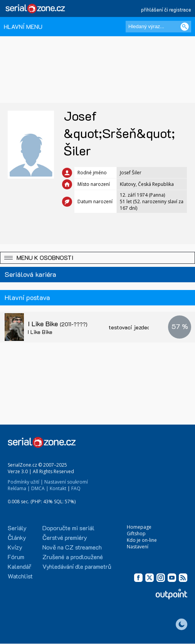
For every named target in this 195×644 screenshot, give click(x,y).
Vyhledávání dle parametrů (77, 566)
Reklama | (19, 488)
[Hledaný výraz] (158, 27)
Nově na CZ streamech (72, 547)
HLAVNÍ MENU (23, 26)
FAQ (76, 488)
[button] (97, 258)
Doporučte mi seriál (68, 528)
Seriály (17, 528)
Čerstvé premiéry (65, 537)
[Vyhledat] (185, 27)
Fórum (16, 557)
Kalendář (19, 566)
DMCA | (40, 488)
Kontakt (58, 488)
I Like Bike (58, 324)
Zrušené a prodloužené (73, 557)
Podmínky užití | (25, 482)
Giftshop (136, 534)
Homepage (139, 527)
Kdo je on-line (142, 540)
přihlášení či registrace (166, 9)
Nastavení (138, 547)
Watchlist (20, 576)
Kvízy (15, 547)
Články (17, 537)
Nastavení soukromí (66, 482)
